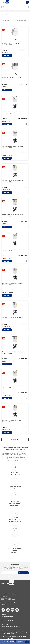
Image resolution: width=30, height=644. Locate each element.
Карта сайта (4, 605)
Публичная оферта (5, 596)
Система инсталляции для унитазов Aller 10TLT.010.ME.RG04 (13, 250)
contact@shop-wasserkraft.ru (10, 626)
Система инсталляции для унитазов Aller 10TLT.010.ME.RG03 (13, 421)
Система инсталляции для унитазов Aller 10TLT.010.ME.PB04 (13, 147)
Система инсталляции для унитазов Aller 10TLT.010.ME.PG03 (13, 318)
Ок (27, 642)
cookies (13, 641)
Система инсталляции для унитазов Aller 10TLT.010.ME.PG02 (13, 352)
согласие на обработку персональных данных (10, 577)
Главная (3, 11)
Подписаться (23, 573)
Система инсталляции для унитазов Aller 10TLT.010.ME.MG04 (13, 215)
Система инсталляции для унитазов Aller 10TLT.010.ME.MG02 (13, 387)
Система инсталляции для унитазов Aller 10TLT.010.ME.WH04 (13, 113)
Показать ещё (15, 440)
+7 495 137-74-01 (7, 617)
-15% (3, 30)
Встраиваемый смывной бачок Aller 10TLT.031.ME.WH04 (11, 44)
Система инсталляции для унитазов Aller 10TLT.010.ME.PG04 (13, 181)
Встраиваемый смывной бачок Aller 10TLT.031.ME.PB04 (11, 78)
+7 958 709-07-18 (7, 620)
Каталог (8, 11)
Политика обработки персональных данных (9, 594)
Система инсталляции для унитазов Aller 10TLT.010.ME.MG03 (13, 284)
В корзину (7, 56)
